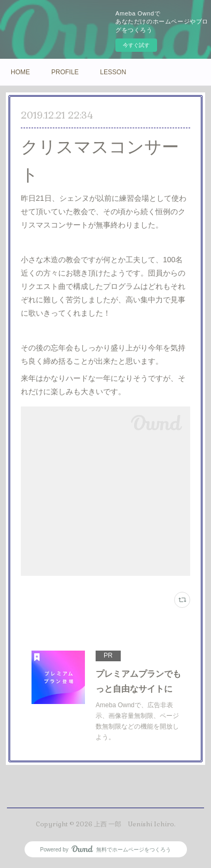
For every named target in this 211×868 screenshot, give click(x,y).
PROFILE (65, 72)
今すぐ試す (136, 45)
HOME (20, 72)
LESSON (113, 72)
